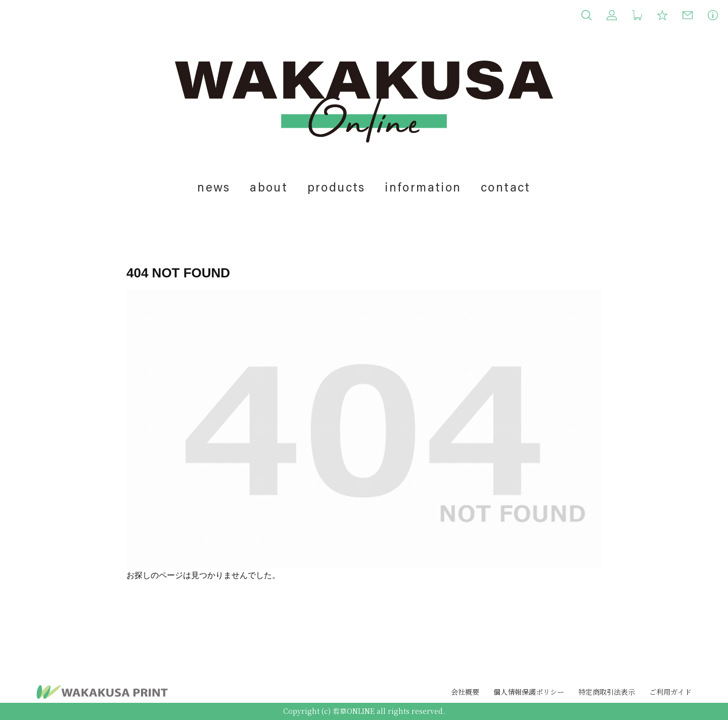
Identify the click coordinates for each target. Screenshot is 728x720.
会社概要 (465, 692)
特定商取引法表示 (607, 692)
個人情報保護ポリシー (529, 692)
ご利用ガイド (670, 692)
